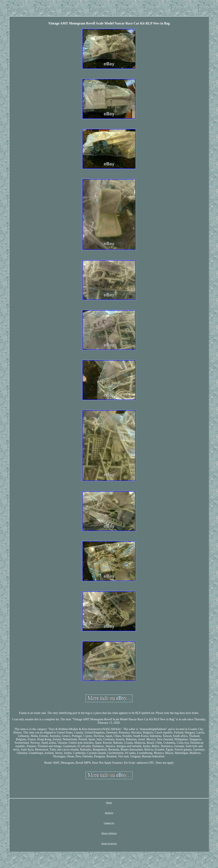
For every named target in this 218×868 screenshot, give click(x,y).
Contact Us (109, 823)
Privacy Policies (109, 833)
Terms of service (109, 843)
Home (109, 802)
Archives (109, 813)
